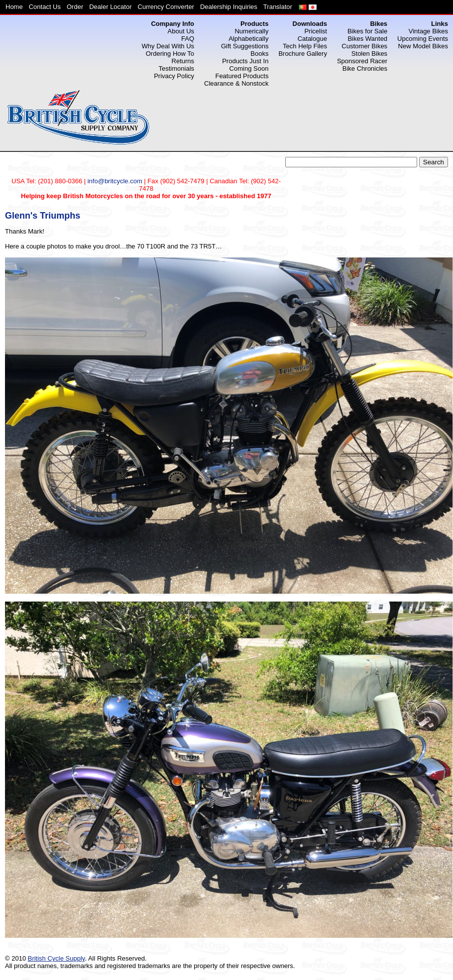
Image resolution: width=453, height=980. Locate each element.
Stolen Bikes (369, 54)
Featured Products (242, 76)
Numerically (251, 31)
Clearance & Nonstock (236, 83)
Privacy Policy (174, 76)
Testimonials (177, 68)
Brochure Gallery (303, 54)
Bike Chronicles (365, 68)
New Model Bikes (423, 46)
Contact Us (45, 7)
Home (14, 7)
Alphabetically (248, 39)
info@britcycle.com (115, 181)
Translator (278, 7)
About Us (181, 31)
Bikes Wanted (367, 39)
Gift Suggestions (245, 46)
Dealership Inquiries (229, 7)
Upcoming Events (423, 39)
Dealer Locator (110, 7)
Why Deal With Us (168, 46)
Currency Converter (166, 7)
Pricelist (316, 31)
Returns (183, 61)
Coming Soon (249, 68)
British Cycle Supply (57, 958)
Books (259, 54)
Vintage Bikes (428, 31)
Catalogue (312, 39)
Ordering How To (170, 54)
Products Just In (245, 61)
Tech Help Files (305, 46)
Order (75, 7)
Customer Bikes (364, 46)
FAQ (188, 39)
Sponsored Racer (362, 61)
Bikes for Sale (367, 31)
